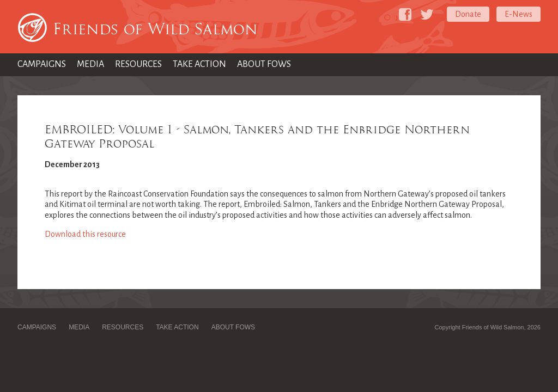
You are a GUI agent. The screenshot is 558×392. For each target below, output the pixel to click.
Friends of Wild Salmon (155, 29)
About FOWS (264, 64)
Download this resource (85, 234)
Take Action (199, 64)
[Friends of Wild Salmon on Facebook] (405, 14)
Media (90, 64)
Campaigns (42, 64)
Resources (138, 64)
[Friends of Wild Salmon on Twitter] (427, 14)
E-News (518, 14)
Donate (468, 14)
